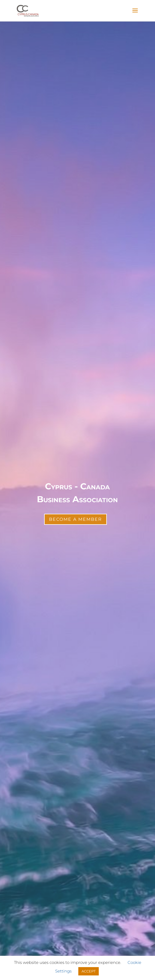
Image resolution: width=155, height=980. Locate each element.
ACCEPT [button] (89, 971)
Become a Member (75, 519)
